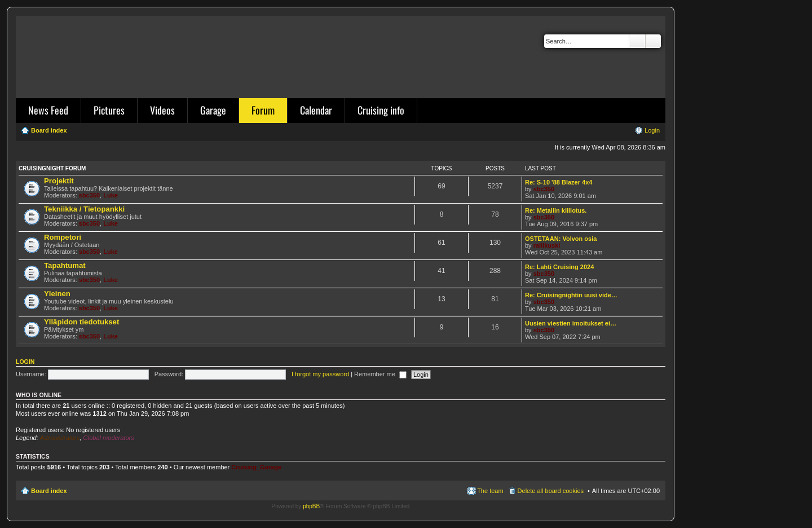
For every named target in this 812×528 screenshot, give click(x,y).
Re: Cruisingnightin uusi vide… (571, 295)
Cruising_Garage (256, 467)
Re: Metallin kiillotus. (556, 210)
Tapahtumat (65, 265)
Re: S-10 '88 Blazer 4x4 (559, 182)
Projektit (59, 181)
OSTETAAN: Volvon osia (561, 239)
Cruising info (381, 110)
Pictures (109, 110)
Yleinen (57, 294)
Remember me (380, 374)
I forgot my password (320, 374)
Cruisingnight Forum (52, 168)
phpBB (311, 506)
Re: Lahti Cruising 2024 (559, 267)
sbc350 (89, 195)
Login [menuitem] (652, 130)
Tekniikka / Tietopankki (84, 209)
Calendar (316, 110)
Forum (263, 110)
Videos (162, 110)
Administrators (60, 438)
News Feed (48, 110)
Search (637, 41)
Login (25, 362)
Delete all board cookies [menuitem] (551, 491)
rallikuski (547, 245)
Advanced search (653, 41)
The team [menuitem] (490, 491)
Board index (49, 491)
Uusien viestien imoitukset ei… (571, 323)
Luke (111, 195)
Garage (213, 110)
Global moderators (109, 438)
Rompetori (63, 237)
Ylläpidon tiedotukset (81, 322)
